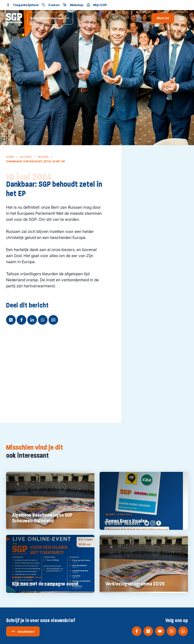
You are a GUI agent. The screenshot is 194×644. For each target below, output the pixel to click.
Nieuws (43, 157)
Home (10, 157)
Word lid (163, 18)
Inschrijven (23, 631)
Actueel (26, 157)
